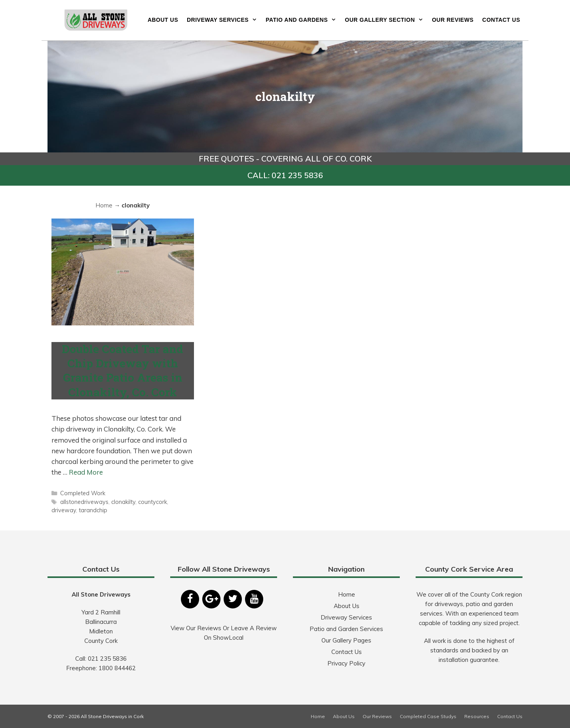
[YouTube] (254, 599)
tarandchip (93, 510)
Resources (477, 716)
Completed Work (83, 493)
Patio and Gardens (303, 20)
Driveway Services (224, 20)
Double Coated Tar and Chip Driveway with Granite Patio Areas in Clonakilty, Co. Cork (123, 371)
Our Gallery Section (386, 20)
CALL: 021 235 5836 (285, 175)
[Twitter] (233, 599)
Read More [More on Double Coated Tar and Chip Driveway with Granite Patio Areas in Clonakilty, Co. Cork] (86, 472)
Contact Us (501, 20)
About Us (163, 20)
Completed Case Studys (428, 716)
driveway (64, 510)
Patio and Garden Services (346, 629)
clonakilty (123, 502)
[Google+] (211, 599)
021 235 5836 (107, 659)
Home (104, 205)
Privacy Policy (346, 663)
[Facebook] (190, 599)
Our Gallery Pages (346, 640)
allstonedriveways (84, 502)
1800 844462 (117, 668)
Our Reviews (453, 20)
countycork (153, 502)
